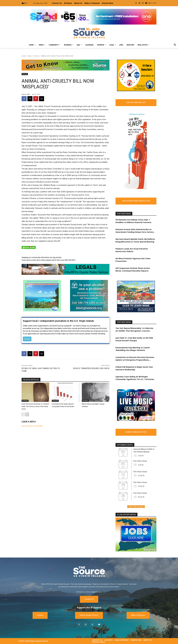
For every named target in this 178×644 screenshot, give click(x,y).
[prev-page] (23, 414)
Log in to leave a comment (32, 426)
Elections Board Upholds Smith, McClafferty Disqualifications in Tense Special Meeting (135, 240)
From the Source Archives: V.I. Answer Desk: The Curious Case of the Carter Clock (35, 406)
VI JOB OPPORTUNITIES (126, 515)
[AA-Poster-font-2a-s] (89, 311)
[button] (175, 45)
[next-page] (27, 414)
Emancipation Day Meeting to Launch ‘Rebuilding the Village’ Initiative (133, 349)
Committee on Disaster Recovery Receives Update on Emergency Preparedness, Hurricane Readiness (135, 359)
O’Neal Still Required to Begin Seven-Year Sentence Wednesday (134, 368)
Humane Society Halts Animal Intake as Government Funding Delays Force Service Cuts (135, 231)
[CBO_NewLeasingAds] (136, 312)
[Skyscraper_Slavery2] (136, 188)
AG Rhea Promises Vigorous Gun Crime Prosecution (133, 260)
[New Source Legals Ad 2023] (66, 269)
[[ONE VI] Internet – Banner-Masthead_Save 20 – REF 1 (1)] (89, 17)
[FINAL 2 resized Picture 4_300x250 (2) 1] (136, 90)
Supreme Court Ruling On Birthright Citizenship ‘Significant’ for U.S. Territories (135, 378)
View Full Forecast (136, 507)
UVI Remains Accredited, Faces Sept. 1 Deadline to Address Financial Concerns (133, 221)
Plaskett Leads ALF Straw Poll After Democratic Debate (132, 250)
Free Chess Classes (140, 461)
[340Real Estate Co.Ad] (42, 311)
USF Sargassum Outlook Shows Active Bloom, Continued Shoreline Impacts (133, 269)
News (30, 56)
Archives (36, 56)
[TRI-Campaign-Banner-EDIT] (66, 65)
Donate (27, 339)
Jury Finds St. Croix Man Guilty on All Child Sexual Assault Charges (134, 339)
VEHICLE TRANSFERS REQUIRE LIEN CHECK (91, 368)
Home (24, 56)
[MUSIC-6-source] (136, 420)
